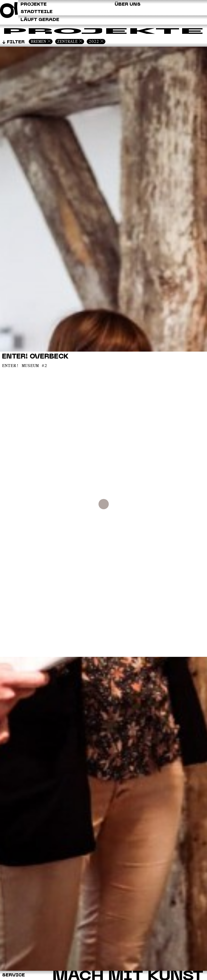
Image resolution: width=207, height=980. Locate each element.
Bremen (38, 41)
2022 (94, 41)
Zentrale (67, 41)
